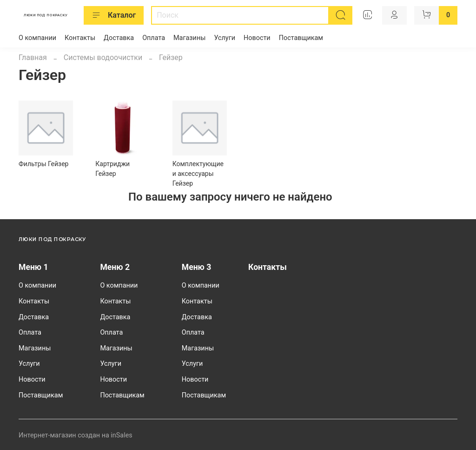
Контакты (80, 38)
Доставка (119, 38)
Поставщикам (301, 38)
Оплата (154, 38)
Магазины (189, 38)
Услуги (225, 38)
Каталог (114, 15)
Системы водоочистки (103, 57)
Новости (257, 38)
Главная (33, 57)
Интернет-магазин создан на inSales (76, 435)
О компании (37, 38)
